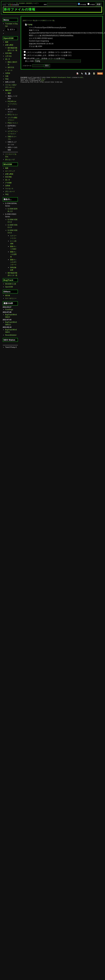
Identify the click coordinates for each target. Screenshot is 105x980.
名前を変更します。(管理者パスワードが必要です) (45, 58)
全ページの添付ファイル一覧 (45, 21)
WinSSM (8, 164)
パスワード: (27, 66)
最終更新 (29, 3)
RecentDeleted (11, 335)
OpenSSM (9, 38)
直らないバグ (10, 160)
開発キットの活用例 (13, 254)
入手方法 (8, 56)
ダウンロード (10, 191)
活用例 (8, 73)
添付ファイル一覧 (29, 21)
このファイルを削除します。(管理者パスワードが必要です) (49, 52)
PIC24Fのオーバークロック (13, 104)
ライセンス (9, 189)
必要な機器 (9, 45)
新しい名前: (30, 61)
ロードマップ (10, 171)
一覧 (16, 3)
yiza (43, 80)
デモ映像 (8, 183)
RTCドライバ (13, 115)
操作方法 (11, 67)
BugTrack (8, 280)
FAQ (7, 79)
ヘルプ (35, 3)
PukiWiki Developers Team (61, 77)
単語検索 (22, 3)
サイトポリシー (11, 298)
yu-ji (44, 79)
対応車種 (8, 53)
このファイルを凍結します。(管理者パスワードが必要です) (49, 55)
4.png (28, 24)
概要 (7, 42)
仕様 (7, 76)
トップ (5, 3)
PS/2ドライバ (13, 123)
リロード (11, 3)
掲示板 (8, 295)
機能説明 (8, 90)
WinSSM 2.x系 (11, 284)
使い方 (8, 59)
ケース (10, 70)
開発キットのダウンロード (13, 262)
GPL (82, 77)
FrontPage (9, 310)
